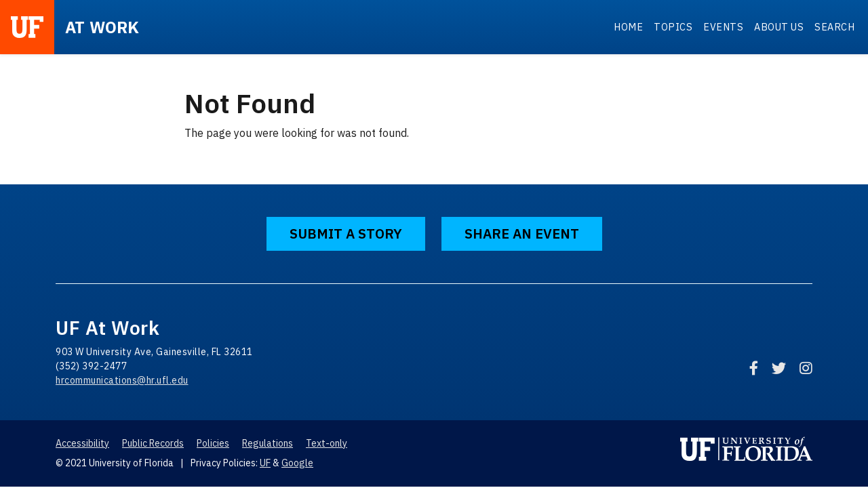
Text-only (327, 443)
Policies (213, 443)
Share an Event (522, 233)
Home (628, 27)
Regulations (268, 443)
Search (834, 27)
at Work (102, 27)
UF (265, 463)
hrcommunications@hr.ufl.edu (122, 380)
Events (723, 27)
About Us (779, 27)
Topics (673, 27)
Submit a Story (346, 233)
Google (297, 463)
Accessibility (82, 443)
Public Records (153, 443)
